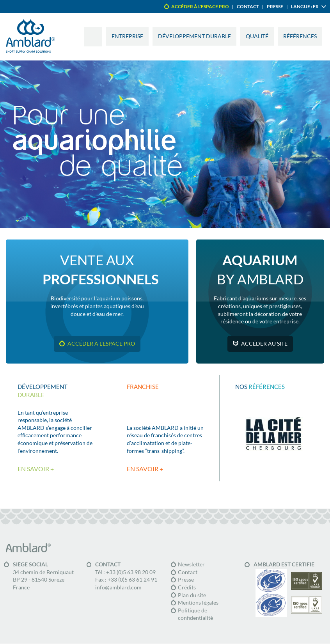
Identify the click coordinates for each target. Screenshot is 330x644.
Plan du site (192, 595)
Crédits (187, 587)
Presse (275, 6)
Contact (248, 6)
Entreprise (127, 36)
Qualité (257, 36)
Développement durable (194, 36)
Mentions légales (198, 603)
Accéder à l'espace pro (200, 6)
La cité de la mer (274, 434)
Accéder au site (264, 344)
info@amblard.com (118, 587)
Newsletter (191, 564)
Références (300, 36)
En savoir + (36, 469)
